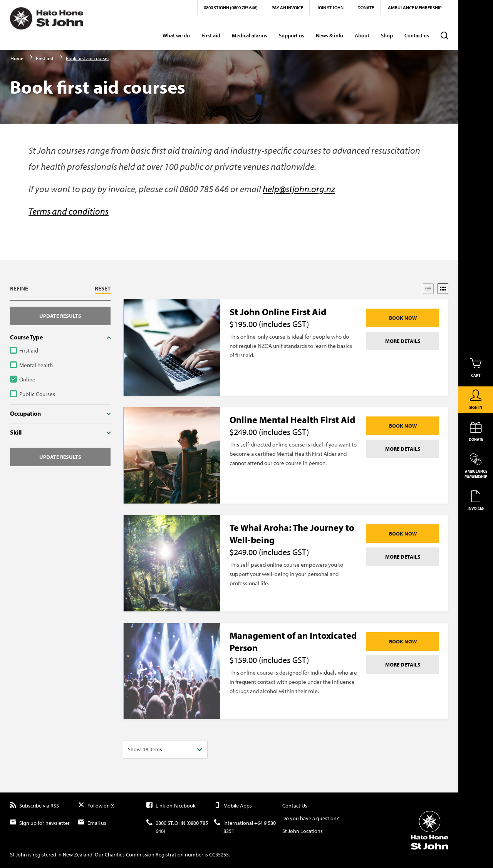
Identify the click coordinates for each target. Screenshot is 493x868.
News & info (330, 35)
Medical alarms (250, 35)
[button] (60, 290)
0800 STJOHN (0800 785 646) (231, 8)
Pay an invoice (287, 8)
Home (17, 58)
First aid (211, 35)
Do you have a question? (311, 818)
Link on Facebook (171, 806)
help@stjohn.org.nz (299, 189)
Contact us (417, 35)
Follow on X (96, 806)
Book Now (403, 318)
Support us (292, 35)
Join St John (330, 8)
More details (403, 341)
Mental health (36, 365)
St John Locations (303, 831)
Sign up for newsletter (40, 823)
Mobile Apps (233, 806)
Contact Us (295, 806)
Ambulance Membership (415, 8)
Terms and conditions (69, 211)
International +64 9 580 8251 (245, 827)
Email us (92, 823)
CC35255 (219, 855)
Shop (387, 35)
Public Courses (37, 394)
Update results (60, 316)
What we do (176, 35)
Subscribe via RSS (34, 806)
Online (27, 379)
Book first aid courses (88, 58)
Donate (366, 8)
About (362, 35)
